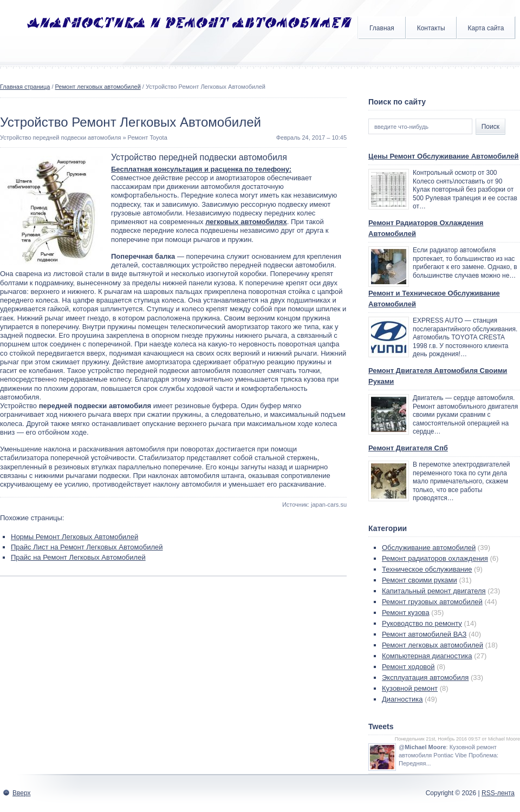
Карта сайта (486, 28)
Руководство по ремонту (422, 623)
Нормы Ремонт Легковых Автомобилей (74, 537)
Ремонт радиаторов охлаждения (435, 558)
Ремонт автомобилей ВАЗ (424, 634)
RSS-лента (498, 793)
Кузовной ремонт (410, 688)
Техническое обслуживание (427, 569)
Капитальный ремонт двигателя (434, 591)
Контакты (431, 28)
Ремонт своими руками (420, 580)
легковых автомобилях (246, 222)
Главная (382, 28)
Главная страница (25, 87)
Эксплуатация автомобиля (425, 677)
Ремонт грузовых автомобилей (432, 602)
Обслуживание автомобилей (429, 548)
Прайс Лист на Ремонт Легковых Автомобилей (87, 547)
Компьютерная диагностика (427, 656)
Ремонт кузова (406, 613)
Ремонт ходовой (408, 667)
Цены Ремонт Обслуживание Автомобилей (444, 156)
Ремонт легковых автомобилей (98, 87)
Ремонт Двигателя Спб (408, 448)
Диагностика (402, 699)
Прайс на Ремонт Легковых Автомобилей (78, 557)
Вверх (21, 793)
